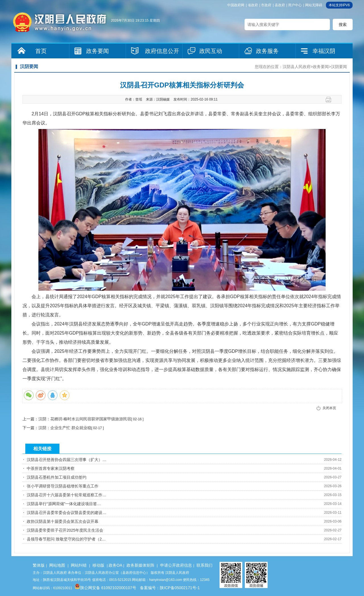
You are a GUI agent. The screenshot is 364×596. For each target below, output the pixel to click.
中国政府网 (236, 5)
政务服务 (267, 51)
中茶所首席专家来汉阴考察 (51, 468)
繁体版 (39, 565)
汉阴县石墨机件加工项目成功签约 (57, 477)
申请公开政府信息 (176, 565)
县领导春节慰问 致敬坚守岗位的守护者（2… (66, 539)
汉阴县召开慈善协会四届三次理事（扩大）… (67, 460)
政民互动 (211, 51)
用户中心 (295, 5)
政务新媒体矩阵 (140, 565)
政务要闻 (98, 51)
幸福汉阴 (324, 51)
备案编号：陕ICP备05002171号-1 (170, 588)
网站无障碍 (314, 5)
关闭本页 (329, 408)
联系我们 (204, 565)
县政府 (280, 5)
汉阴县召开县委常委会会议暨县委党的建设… (67, 513)
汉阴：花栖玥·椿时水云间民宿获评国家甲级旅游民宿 (85, 419)
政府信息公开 (162, 51)
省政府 (253, 5)
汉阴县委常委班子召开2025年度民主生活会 (65, 530)
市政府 (266, 5)
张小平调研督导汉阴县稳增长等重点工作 (63, 486)
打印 (331, 100)
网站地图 (57, 565)
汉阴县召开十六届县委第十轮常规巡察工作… (67, 495)
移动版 (98, 565)
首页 (41, 51)
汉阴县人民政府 (297, 67)
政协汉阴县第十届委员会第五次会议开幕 (63, 521)
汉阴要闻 (339, 67)
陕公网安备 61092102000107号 (105, 588)
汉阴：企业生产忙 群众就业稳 (65, 428)
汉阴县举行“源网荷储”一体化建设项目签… (64, 504)
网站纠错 (79, 565)
